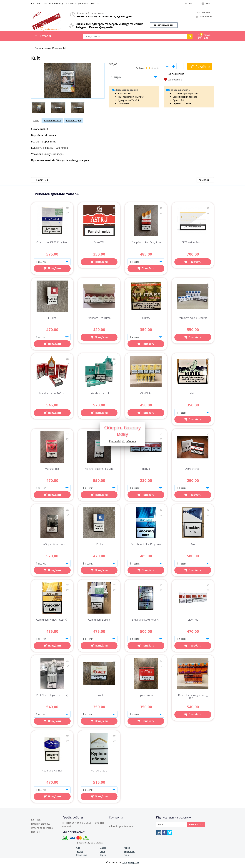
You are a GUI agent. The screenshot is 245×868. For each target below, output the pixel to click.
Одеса (103, 849)
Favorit (99, 697)
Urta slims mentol (99, 395)
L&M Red (193, 621)
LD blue (99, 546)
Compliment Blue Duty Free (146, 546)
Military (146, 320)
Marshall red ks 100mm (52, 395)
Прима (146, 470)
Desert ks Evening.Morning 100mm (193, 698)
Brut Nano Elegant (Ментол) (52, 697)
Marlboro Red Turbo (99, 320)
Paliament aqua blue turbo (193, 320)
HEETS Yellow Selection (193, 244)
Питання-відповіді (54, 4)
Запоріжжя (81, 857)
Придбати (203, 68)
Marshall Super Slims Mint (99, 470)
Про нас (95, 4)
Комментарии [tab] (73, 122)
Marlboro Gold (99, 772)
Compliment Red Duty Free (146, 244)
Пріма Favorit (146, 697)
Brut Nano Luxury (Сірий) (146, 621)
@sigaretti (106, 27)
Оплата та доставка (77, 4)
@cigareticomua (132, 24)
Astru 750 (99, 244)
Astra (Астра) (193, 470)
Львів (102, 853)
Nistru (193, 395)
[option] (39, 110)
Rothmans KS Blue (52, 772)
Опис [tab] (36, 122)
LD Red (52, 320)
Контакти (36, 4)
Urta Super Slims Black (52, 546)
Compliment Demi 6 (99, 621)
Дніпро (79, 853)
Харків (127, 849)
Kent (193, 546)
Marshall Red (52, 470)
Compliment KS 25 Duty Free (52, 244)
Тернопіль (129, 853)
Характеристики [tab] (52, 122)
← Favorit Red (41, 181)
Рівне (127, 857)
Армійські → (205, 181)
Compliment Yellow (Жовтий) (52, 621)
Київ (78, 849)
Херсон (103, 857)
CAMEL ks (146, 395)
